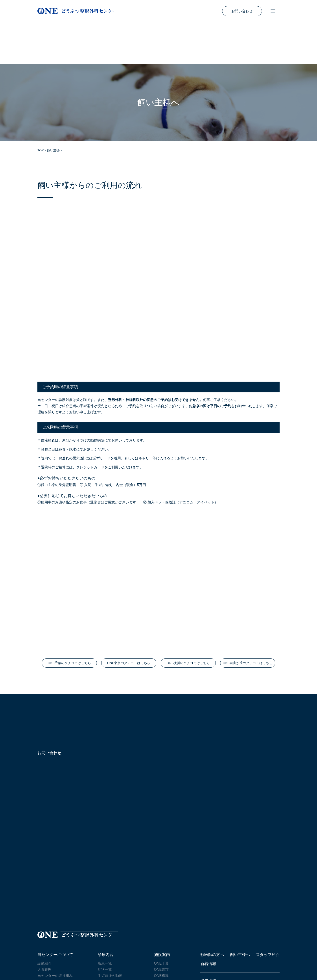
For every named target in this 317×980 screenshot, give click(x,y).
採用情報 (208, 939)
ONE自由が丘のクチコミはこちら (248, 621)
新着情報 (208, 922)
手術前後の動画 (110, 934)
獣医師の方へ (212, 913)
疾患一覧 (105, 922)
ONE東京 (161, 928)
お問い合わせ (242, 11)
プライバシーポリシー (88, 957)
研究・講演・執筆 (52, 940)
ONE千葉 (161, 922)
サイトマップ (49, 957)
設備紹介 (44, 922)
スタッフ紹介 (268, 913)
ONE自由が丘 (165, 940)
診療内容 (106, 913)
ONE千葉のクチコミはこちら (69, 621)
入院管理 (44, 928)
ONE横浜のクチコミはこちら (188, 621)
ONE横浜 (161, 934)
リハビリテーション (114, 940)
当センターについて (55, 913)
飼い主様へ (240, 913)
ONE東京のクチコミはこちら (129, 621)
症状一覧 (105, 928)
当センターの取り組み (55, 934)
